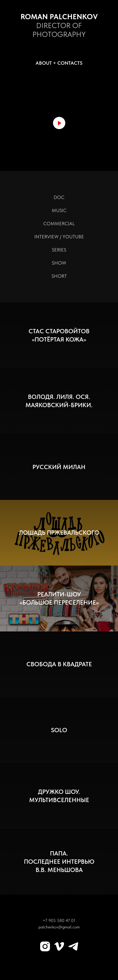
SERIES (59, 250)
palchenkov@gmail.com (59, 927)
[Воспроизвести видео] (59, 123)
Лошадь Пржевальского (59, 533)
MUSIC (59, 210)
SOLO (59, 730)
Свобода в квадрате (59, 664)
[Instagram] (45, 946)
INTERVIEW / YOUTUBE (59, 237)
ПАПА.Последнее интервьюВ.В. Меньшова (59, 862)
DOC (59, 197)
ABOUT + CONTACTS (59, 63)
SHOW (59, 263)
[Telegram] (73, 946)
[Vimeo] (59, 946)
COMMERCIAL (59, 224)
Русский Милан (59, 467)
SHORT (59, 276)
